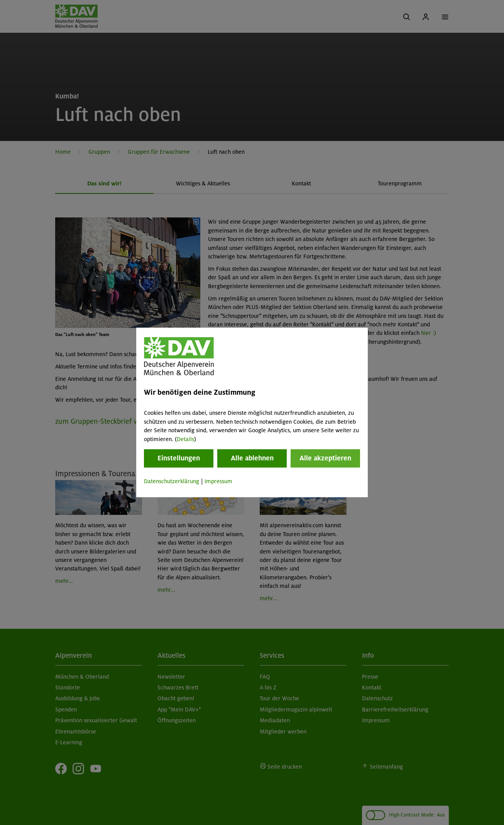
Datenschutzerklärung (172, 481)
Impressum (218, 481)
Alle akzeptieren (325, 458)
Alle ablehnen (252, 458)
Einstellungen (179, 458)
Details (185, 439)
